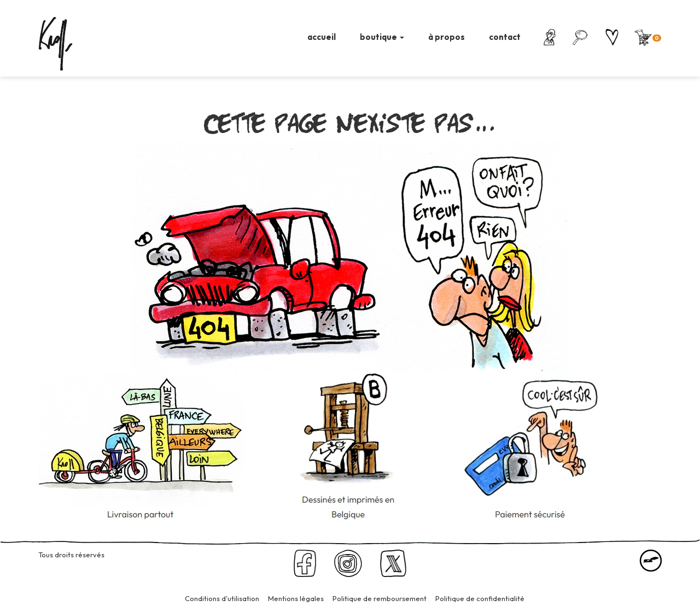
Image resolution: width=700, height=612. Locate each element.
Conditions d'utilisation (222, 598)
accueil (322, 37)
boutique (382, 37)
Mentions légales (296, 598)
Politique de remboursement (380, 598)
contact (505, 37)
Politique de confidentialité (480, 598)
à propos (447, 37)
